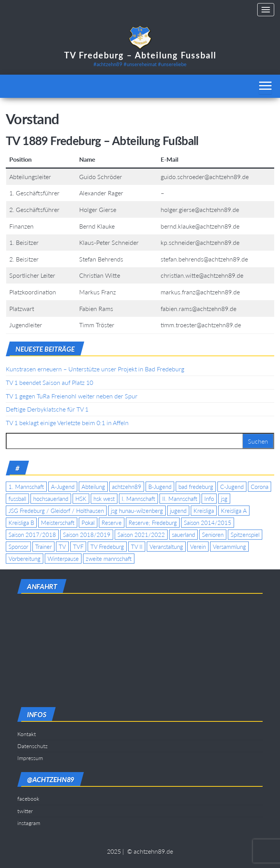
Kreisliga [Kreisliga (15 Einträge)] (204, 511)
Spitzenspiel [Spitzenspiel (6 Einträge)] (245, 535)
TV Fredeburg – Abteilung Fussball (140, 55)
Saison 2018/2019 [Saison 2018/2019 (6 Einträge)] (87, 535)
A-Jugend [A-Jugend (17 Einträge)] (63, 487)
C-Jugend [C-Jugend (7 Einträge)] (232, 487)
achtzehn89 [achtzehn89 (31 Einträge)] (127, 487)
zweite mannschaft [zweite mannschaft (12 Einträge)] (109, 559)
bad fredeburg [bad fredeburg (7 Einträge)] (196, 487)
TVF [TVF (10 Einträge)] (78, 547)
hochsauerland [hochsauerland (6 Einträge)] (51, 499)
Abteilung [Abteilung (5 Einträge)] (93, 487)
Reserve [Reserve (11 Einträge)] (112, 523)
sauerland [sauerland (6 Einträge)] (183, 535)
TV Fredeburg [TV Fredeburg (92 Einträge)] (107, 547)
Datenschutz (32, 746)
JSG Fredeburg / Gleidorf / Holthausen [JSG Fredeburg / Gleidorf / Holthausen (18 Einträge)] (56, 511)
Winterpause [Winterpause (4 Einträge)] (63, 559)
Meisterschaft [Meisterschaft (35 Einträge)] (58, 523)
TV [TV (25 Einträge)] (62, 547)
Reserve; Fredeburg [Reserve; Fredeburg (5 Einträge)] (153, 523)
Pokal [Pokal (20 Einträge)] (88, 523)
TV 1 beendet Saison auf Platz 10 (49, 382)
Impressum (30, 758)
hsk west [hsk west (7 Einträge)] (104, 499)
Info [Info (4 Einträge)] (209, 499)
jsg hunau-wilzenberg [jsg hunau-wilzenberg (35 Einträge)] (137, 511)
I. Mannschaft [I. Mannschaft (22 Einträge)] (138, 499)
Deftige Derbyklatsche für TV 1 (47, 409)
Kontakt (27, 734)
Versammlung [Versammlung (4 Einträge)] (229, 547)
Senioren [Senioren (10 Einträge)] (213, 535)
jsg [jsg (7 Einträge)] (224, 499)
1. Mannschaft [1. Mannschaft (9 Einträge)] (26, 487)
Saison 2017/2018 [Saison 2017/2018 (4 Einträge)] (32, 535)
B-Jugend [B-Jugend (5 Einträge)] (160, 487)
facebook (28, 799)
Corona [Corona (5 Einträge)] (260, 487)
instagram (29, 823)
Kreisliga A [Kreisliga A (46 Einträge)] (234, 511)
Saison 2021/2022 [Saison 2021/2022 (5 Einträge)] (141, 535)
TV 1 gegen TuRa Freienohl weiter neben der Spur (72, 396)
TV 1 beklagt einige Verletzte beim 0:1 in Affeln (67, 423)
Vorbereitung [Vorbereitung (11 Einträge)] (25, 559)
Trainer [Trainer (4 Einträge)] (43, 547)
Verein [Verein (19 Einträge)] (198, 547)
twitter (25, 811)
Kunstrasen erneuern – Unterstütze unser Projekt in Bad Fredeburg (95, 369)
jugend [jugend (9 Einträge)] (178, 511)
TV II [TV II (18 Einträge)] (137, 547)
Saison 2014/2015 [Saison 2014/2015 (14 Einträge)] (208, 523)
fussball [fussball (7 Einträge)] (17, 499)
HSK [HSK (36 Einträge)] (81, 499)
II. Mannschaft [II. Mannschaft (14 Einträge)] (180, 499)
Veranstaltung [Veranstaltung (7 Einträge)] (166, 547)
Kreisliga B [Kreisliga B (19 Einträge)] (21, 523)
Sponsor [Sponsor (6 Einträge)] (18, 547)
